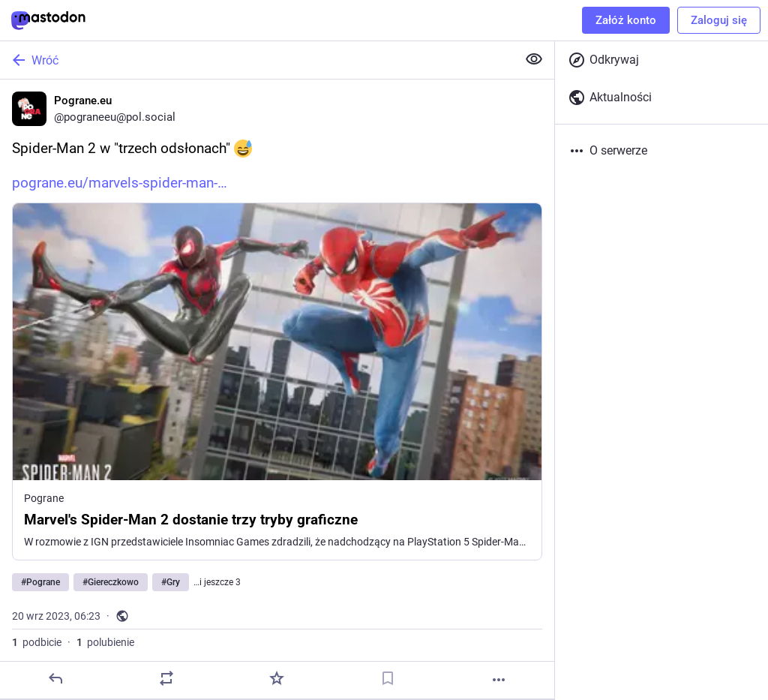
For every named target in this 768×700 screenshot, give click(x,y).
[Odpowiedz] (55, 678)
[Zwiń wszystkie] (534, 59)
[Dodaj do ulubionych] (277, 678)
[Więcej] (499, 680)
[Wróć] (257, 60)
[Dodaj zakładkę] (388, 678)
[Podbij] (166, 678)
